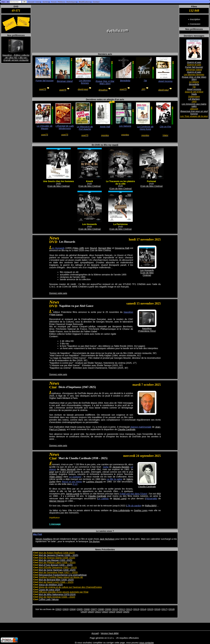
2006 (87, 609)
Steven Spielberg (44, 539)
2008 (101, 609)
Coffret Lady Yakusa (49, 599)
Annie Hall (105, 127)
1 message (55, 524)
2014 (143, 609)
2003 (66, 609)
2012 (129, 609)
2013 (136, 609)
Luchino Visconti (94, 482)
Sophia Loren (141, 510)
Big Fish (38, 534)
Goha (106, 467)
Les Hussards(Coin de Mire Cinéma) (147, 273)
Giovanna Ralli (122, 248)
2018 (171, 609)
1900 (194, 101)
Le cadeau (103, 498)
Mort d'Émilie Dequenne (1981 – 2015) (58, 567)
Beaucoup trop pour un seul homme (194, 112)
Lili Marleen (194, 99)
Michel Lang (120, 498)
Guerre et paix (194, 62)
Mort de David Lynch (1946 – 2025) (56, 582)
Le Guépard (75, 477)
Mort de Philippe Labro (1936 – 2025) (57, 562)
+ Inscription (194, 19)
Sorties (46, 2)
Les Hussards (90, 224)
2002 (59, 609)
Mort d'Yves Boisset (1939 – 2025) (56, 565)
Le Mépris (194, 82)
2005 (80, 609)
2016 (157, 609)
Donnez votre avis (58, 293)
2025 (126, 612)
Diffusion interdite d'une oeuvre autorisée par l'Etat (63, 592)
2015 (150, 609)
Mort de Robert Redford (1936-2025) (57, 553)
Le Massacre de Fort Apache (85, 128)
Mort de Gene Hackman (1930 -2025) (57, 570)
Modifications (85, 2)
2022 (105, 612)
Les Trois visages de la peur (194, 116)
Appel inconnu (194, 89)
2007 (94, 609)
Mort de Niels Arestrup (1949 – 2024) (57, 597)
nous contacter (147, 643)
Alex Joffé (79, 248)
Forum (54, 2)
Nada (194, 94)
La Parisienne (120, 224)
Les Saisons (125, 126)
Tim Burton (94, 541)
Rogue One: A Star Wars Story (194, 78)
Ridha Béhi (150, 506)
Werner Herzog (57, 501)
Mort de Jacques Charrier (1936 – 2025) (58, 555)
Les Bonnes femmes (194, 75)
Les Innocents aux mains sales (194, 105)
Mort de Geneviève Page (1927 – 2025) (58, 572)
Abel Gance (57, 315)
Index (38, 2)
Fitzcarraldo (151, 498)
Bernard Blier (105, 248)
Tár (194, 87)
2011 (122, 609)
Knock (90, 181)
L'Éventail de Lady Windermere (65, 127)
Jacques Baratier (121, 467)
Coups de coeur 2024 (49, 590)
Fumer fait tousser (194, 67)
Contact (96, 2)
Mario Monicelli (68, 469)
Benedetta (194, 84)
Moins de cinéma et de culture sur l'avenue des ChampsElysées (70, 587)
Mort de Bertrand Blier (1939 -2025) (56, 580)
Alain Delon (56, 477)
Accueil (31, 2)
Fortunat (151, 181)
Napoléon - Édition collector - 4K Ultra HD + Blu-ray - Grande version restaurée (16, 58)
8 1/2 (75, 484)
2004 (73, 609)
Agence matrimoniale (141, 427)
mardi (115, 145)
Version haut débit (110, 633)
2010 (115, 609)
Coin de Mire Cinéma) (59, 186)
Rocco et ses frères (72, 482)
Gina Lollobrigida (121, 510)
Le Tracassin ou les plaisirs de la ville (120, 183)
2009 (108, 609)
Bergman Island (194, 70)
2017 (164, 609)
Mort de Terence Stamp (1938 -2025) (57, 558)
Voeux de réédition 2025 (51, 585)
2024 (119, 612)
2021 (98, 612)
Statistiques (72, 2)
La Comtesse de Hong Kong (145, 128)
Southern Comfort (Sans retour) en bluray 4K (61, 577)
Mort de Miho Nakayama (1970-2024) (57, 594)
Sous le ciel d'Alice (194, 92)
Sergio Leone (73, 494)
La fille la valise (115, 479)
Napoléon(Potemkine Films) (147, 330)
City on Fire (165, 127)
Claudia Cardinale (127, 429)
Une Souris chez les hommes (58, 181)
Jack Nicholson (107, 539)
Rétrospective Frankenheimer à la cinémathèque (63, 575)
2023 (112, 612)
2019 (84, 612)
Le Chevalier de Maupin (45, 127)
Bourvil (94, 248)
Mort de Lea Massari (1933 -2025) (55, 560)
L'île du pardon (134, 506)
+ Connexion (194, 24)
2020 (91, 612)
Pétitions (62, 2)
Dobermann (194, 97)
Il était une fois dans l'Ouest (133, 494)
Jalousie (194, 109)
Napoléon (128, 312)
